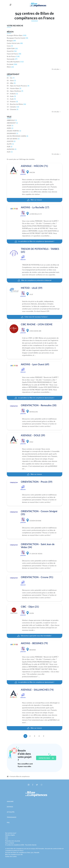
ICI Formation (40, 849)
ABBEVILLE (12, 120)
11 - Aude (11, 99)
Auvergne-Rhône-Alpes (17, 35)
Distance (10, 807)
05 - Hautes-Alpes (14, 89)
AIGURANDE (12, 134)
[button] (29, 785)
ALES (10, 152)
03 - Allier (11, 83)
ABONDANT (12, 123)
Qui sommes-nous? (11, 833)
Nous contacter (10, 843)
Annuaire (10, 802)
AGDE (10, 126)
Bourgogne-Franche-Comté (17, 38)
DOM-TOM (12, 49)
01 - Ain (11, 78)
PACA (10, 67)
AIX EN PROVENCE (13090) (17, 136)
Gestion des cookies (11, 856)
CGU (7, 837)
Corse (10, 46)
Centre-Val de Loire (15, 43)
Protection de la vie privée (13, 841)
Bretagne (11, 41)
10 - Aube (11, 96)
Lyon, (32, 853)
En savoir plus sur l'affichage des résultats (21, 159)
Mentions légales (10, 835)
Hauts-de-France (14, 54)
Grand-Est (12, 51)
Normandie (12, 59)
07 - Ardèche (12, 94)
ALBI (10, 147)
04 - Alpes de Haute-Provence (18, 86)
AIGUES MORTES (14, 131)
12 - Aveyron (12, 102)
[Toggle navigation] (10, 5)
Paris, (29, 853)
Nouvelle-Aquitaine (15, 62)
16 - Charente (13, 110)
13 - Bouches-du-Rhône (16, 104)
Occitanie (12, 64)
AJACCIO (11, 141)
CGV (7, 839)
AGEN (10, 128)
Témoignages (12, 817)
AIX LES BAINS (13, 139)
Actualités (11, 812)
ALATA (10, 144)
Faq (8, 823)
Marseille (37, 853)
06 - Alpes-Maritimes (15, 91)
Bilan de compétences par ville (14, 855)
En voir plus (56, 69)
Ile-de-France (13, 57)
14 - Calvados (13, 107)
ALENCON (12, 149)
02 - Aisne (11, 81)
